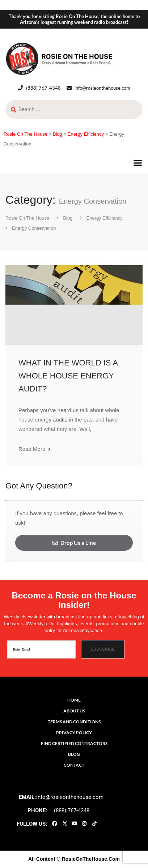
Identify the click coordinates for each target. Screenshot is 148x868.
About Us (74, 711)
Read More (35, 449)
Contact (74, 765)
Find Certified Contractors (74, 743)
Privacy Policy (74, 732)
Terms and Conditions (74, 722)
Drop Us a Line (74, 543)
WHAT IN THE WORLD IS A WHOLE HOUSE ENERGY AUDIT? (68, 376)
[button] (138, 163)
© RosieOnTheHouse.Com (88, 859)
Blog (74, 754)
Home (74, 700)
